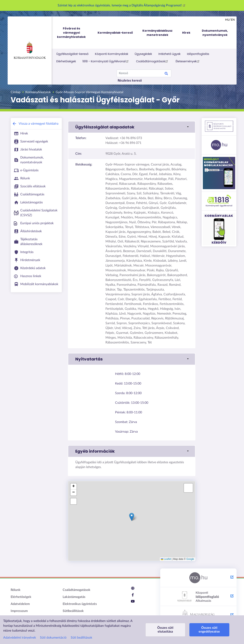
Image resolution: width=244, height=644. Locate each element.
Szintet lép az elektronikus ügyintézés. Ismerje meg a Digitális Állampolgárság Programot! (122, 5)
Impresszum (19, 611)
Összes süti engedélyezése (209, 630)
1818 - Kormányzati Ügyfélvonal (106, 61)
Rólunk (16, 590)
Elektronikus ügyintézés (80, 604)
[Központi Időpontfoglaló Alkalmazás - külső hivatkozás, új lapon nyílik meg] (198, 597)
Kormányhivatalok (30, 50)
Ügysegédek (143, 54)
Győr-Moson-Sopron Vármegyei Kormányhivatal (89, 92)
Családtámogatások (153, 61)
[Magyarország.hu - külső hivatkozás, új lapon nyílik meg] (198, 578)
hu (227, 20)
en (233, 20)
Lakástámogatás (74, 597)
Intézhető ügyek (169, 54)
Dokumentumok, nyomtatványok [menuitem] (215, 33)
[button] (132, 127)
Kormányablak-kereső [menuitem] (115, 33)
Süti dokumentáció (53, 638)
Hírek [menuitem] (186, 33)
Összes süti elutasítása (165, 630)
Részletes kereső (130, 81)
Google (190, 559)
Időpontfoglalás (198, 54)
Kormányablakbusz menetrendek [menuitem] (157, 33)
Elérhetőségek (66, 61)
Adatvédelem (20, 604)
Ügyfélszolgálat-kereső (72, 54)
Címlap (16, 92)
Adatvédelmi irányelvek (20, 638)
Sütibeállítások (73, 611)
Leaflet (166, 559)
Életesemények (188, 61)
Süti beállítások (81, 638)
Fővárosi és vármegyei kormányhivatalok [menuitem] (75, 33)
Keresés (166, 74)
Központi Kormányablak (112, 54)
